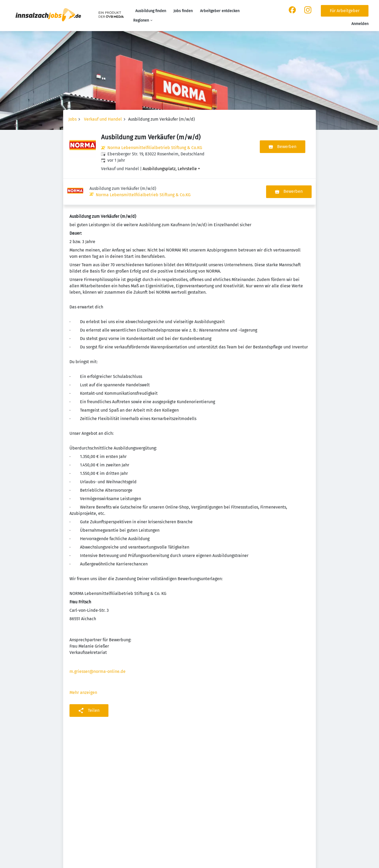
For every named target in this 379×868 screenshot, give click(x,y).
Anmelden (360, 24)
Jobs (73, 119)
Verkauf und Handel (103, 119)
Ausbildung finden (151, 11)
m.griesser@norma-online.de (98, 645)
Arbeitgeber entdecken (220, 11)
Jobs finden (183, 11)
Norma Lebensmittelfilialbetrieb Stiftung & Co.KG (155, 148)
